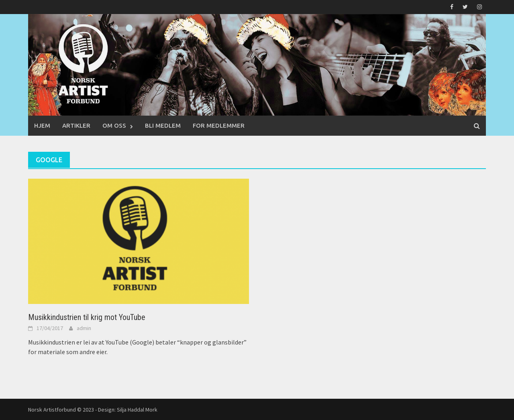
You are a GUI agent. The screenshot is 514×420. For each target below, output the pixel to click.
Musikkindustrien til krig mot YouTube (87, 317)
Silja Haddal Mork (137, 410)
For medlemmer (219, 125)
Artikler (76, 125)
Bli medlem (163, 125)
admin (84, 328)
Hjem (42, 125)
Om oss (114, 125)
